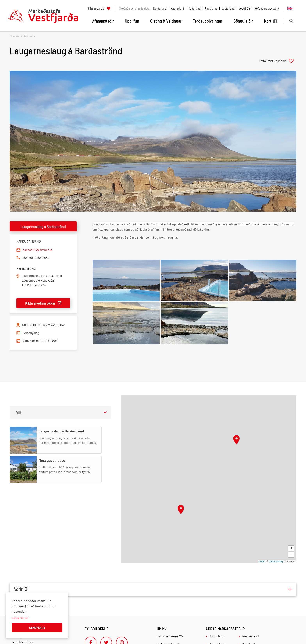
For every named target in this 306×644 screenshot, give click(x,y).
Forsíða (15, 36)
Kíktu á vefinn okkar (40, 303)
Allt (19, 412)
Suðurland (194, 8)
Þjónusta (29, 36)
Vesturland (228, 8)
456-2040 (43, 257)
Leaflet (262, 561)
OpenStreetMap (276, 561)
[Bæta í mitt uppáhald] (278, 61)
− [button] (291, 555)
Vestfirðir (245, 8)
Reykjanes (211, 8)
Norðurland (160, 8)
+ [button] (291, 549)
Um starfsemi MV (170, 636)
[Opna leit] (291, 21)
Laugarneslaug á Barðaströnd (43, 226)
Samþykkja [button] (37, 628)
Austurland (177, 8)
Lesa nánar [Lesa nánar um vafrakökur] (20, 617)
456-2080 (29, 257)
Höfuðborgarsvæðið (267, 8)
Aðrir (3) (21, 589)
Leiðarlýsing (31, 333)
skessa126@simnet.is (37, 250)
